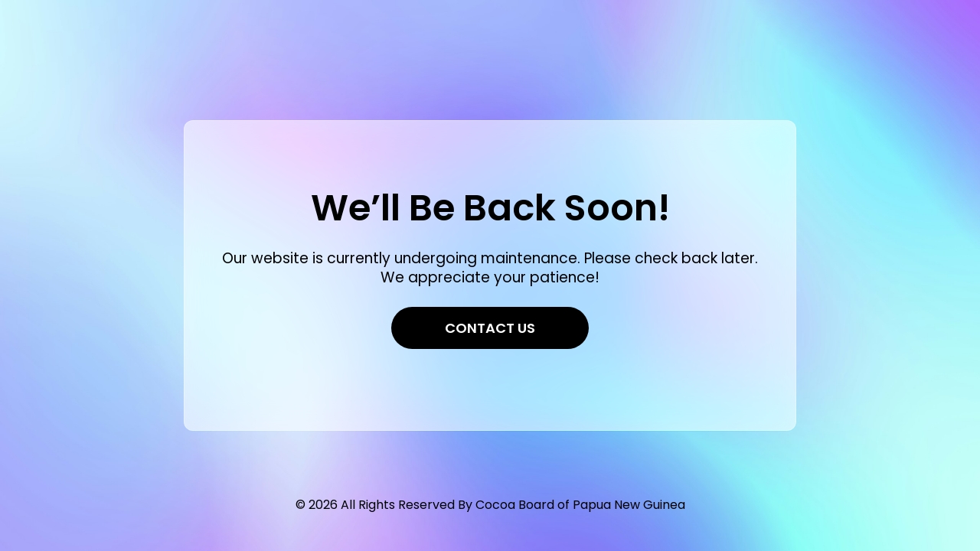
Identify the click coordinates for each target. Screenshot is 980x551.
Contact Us (490, 328)
